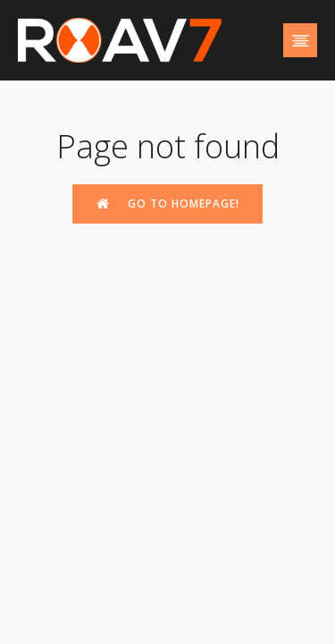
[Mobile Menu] (300, 40)
